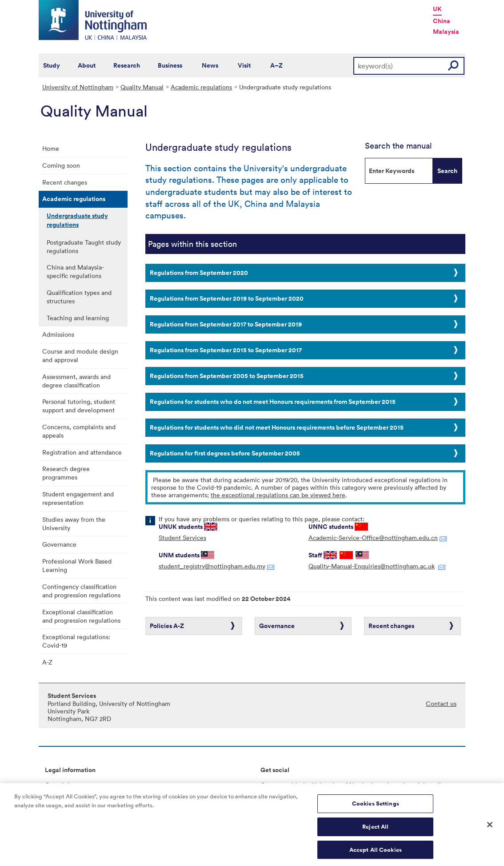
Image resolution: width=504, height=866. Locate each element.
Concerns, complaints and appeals (79, 431)
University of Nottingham (78, 87)
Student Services (182, 538)
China (442, 21)
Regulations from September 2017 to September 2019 (226, 324)
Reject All (375, 830)
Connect (273, 785)
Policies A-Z (167, 626)
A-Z (47, 662)
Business (170, 65)
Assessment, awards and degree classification (76, 381)
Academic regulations (201, 87)
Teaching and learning (78, 318)
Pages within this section (192, 244)
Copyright (59, 785)
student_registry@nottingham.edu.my (212, 566)
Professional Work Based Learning (77, 565)
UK (437, 9)
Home (51, 148)
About (87, 65)
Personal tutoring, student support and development (79, 406)
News (210, 65)
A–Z (276, 65)
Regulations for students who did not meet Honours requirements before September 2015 (277, 427)
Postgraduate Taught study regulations (84, 246)
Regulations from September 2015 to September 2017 (226, 350)
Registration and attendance (82, 452)
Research (127, 65)
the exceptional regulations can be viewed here (278, 495)
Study (52, 65)
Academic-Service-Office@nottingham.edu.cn (373, 538)
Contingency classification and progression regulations (81, 591)
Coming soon (61, 165)
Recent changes (65, 182)
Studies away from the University (74, 524)
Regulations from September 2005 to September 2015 (227, 376)
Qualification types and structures (79, 297)
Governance (59, 544)
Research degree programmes (66, 473)
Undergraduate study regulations (77, 220)
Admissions (58, 334)
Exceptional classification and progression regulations (81, 616)
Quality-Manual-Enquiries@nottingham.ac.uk (372, 566)
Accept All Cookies (376, 853)
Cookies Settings (376, 807)
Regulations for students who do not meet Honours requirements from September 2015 (273, 402)
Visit (244, 65)
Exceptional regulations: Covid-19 (76, 641)
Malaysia (446, 32)
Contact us (441, 703)
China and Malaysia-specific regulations (75, 271)
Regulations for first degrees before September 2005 (225, 453)
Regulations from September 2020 (199, 273)
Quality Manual (142, 87)
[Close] (490, 828)
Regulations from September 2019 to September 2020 (227, 298)
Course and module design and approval (80, 355)
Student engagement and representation (78, 498)
